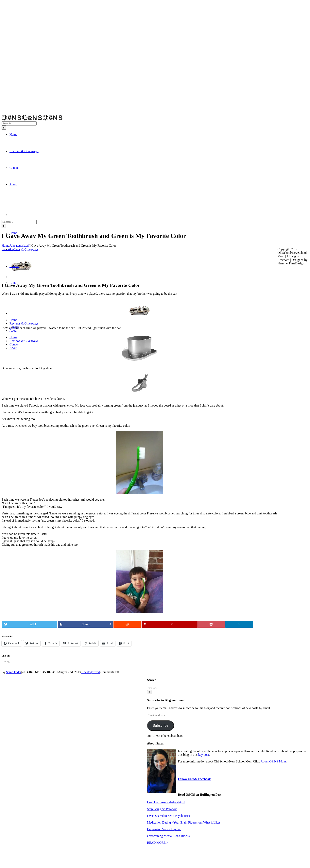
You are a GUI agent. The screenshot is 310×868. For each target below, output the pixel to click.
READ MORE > (158, 843)
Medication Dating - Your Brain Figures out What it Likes (184, 822)
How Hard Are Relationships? (166, 802)
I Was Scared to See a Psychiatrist (169, 816)
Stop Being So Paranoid (162, 809)
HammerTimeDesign (291, 263)
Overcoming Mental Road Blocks (168, 836)
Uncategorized (90, 672)
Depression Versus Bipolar (164, 829)
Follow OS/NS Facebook (194, 779)
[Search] (4, 128)
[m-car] (21, 277)
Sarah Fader (14, 672)
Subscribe (161, 726)
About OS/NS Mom (273, 761)
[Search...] (19, 123)
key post (204, 755)
